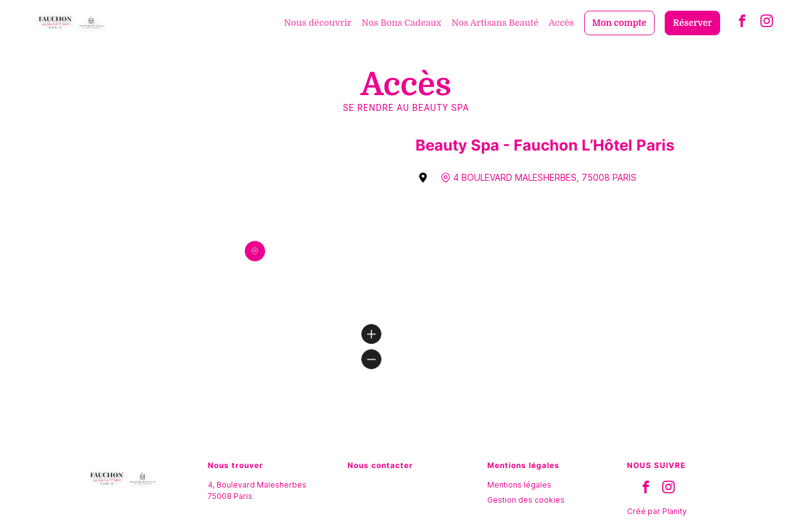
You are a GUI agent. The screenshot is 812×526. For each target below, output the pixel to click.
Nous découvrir (318, 23)
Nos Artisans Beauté (495, 23)
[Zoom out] (371, 359)
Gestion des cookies (526, 500)
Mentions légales (519, 485)
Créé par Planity (657, 511)
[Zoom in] (371, 334)
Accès (561, 23)
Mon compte (619, 23)
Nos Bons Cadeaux (401, 23)
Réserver (692, 23)
